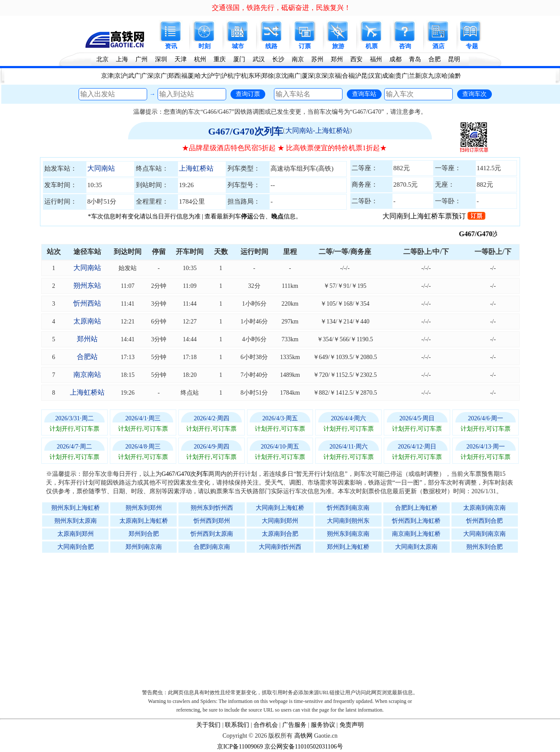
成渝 (388, 76)
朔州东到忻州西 (212, 508)
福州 (376, 59)
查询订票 (248, 94)
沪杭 (227, 76)
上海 (122, 59)
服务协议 (323, 725)
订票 (305, 46)
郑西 (174, 76)
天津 (181, 59)
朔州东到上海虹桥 (76, 508)
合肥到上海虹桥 (416, 508)
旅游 (338, 46)
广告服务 (294, 725)
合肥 (435, 59)
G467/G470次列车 (245, 131)
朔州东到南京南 (348, 534)
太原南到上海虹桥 (144, 521)
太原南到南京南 (484, 508)
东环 (254, 76)
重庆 (220, 59)
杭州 (200, 59)
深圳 (161, 59)
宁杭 (241, 76)
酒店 (438, 46)
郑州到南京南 (144, 547)
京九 (428, 76)
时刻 (204, 46)
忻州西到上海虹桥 (416, 521)
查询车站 (364, 94)
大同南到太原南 (416, 547)
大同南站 (101, 168)
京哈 (441, 76)
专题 (472, 46)
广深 (147, 76)
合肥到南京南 (212, 547)
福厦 (188, 76)
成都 (395, 59)
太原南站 (87, 321)
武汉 (259, 59)
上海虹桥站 (196, 168)
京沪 (121, 76)
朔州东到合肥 (484, 547)
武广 (134, 76)
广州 (142, 59)
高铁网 (303, 736)
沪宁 (214, 76)
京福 (335, 76)
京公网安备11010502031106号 (304, 747)
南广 (294, 76)
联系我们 (237, 725)
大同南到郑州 (280, 521)
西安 (356, 59)
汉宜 (375, 76)
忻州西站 (87, 303)
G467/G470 (486, 234)
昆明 (454, 59)
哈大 (201, 76)
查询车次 (474, 94)
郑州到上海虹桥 (348, 547)
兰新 (415, 76)
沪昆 (361, 76)
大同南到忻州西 (280, 547)
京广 (161, 76)
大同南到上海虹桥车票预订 (434, 216)
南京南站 (87, 374)
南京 (298, 59)
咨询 (405, 46)
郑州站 (87, 339)
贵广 (402, 76)
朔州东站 (87, 285)
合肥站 (87, 357)
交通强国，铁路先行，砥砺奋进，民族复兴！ (281, 8)
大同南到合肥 (76, 547)
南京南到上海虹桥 (416, 534)
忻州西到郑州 (212, 521)
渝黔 (455, 76)
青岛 (415, 59)
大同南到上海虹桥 (280, 508)
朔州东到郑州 (144, 508)
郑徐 (268, 76)
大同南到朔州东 (348, 521)
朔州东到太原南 (76, 521)
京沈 (281, 76)
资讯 (171, 46)
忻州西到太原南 (212, 534)
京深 (321, 76)
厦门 (239, 59)
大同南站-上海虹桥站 (318, 130)
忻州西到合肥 (484, 521)
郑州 (337, 59)
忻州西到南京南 (348, 508)
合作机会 (266, 725)
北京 (102, 59)
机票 (372, 46)
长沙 (278, 59)
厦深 (308, 76)
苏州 (317, 59)
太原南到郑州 (76, 534)
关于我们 (208, 725)
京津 (107, 76)
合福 (348, 76)
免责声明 (352, 725)
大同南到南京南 (484, 534)
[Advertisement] (284, 619)
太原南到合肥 (280, 534)
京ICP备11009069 (240, 747)
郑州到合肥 (144, 534)
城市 (238, 46)
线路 (271, 46)
